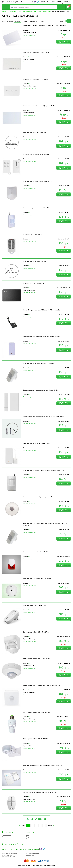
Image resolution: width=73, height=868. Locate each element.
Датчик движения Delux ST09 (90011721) (36, 632)
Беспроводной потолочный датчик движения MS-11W (40, 497)
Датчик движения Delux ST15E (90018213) (36, 739)
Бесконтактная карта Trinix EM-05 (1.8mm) (36, 52)
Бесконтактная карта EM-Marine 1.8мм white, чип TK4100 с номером (44, 26)
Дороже (25, 21)
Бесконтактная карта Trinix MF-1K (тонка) (36, 79)
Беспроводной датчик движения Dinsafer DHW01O (39, 363)
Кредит (59, 3)
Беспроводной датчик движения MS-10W (36, 208)
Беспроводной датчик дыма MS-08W (34, 261)
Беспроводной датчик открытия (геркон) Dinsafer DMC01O (41, 390)
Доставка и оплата (46, 1)
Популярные (34, 21)
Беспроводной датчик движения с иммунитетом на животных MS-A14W (45, 470)
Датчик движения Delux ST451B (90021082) (37, 659)
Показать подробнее (29, 35)
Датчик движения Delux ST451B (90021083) (37, 712)
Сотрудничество (66, 1)
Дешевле (18, 21)
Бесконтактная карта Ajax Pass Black (34, 283)
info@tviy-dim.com (31, 855)
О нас (27, 835)
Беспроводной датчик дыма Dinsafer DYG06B (37, 579)
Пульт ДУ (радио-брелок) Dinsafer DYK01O (36, 154)
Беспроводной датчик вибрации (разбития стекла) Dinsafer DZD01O (44, 337)
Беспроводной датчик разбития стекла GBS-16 (38, 181)
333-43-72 (28, 2)
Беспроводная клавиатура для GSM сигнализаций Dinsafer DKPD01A (44, 766)
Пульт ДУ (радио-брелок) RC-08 (33, 235)
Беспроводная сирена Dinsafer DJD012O (36, 552)
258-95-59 (7, 2)
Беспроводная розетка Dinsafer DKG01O (36, 605)
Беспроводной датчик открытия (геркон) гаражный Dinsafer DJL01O (44, 417)
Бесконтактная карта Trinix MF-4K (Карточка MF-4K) (39, 106)
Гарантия (53, 1)
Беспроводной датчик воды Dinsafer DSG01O (37, 443)
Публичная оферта (66, 3)
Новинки (42, 21)
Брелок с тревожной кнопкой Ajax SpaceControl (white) (40, 792)
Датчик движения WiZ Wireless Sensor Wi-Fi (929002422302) (42, 685)
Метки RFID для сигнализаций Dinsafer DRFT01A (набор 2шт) (42, 310)
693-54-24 (18, 2)
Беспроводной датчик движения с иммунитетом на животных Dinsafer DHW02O (45, 524)
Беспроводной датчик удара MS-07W (35, 132)
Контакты (59, 1)
